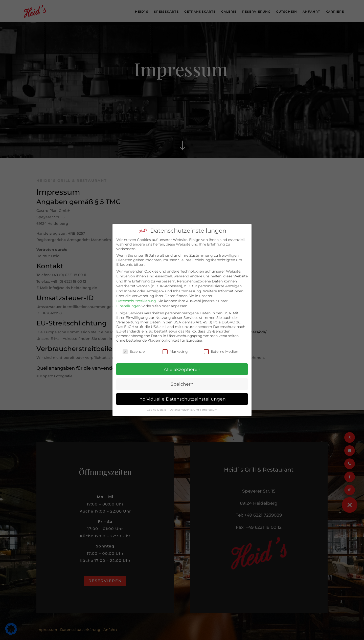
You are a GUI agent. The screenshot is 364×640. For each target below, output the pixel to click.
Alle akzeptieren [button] (182, 365)
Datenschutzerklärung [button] (185, 406)
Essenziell (135, 347)
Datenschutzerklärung (136, 297)
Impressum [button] (210, 406)
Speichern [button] (182, 380)
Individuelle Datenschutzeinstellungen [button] (182, 395)
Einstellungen (128, 302)
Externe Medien (221, 347)
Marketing (175, 347)
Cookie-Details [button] (157, 406)
